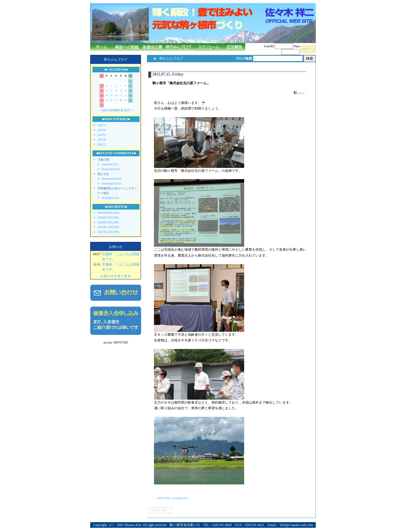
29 (126, 100)
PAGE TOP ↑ (160, 510)
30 (130, 100)
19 (111, 95)
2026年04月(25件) (108, 213)
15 (126, 91)
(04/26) (102, 130)
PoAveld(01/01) (111, 169)
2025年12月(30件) (108, 232)
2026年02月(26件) (108, 222)
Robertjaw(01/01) (112, 179)
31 (102, 105)
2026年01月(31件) (108, 227)
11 (106, 91)
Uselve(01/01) (110, 164)
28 (121, 100)
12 (111, 91)
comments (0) (179, 498)
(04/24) (102, 140)
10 (102, 91)
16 (130, 91)
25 (106, 100)
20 (116, 95)
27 (116, 100)
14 (121, 91)
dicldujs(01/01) (110, 198)
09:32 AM (164, 498)
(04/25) (102, 135)
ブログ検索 (244, 59)
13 (116, 91)
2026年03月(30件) (108, 218)
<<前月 (104, 110)
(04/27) (102, 125)
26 (111, 100)
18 (106, 95)
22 (126, 95)
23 (130, 95)
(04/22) (102, 144)
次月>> (128, 110)
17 (102, 95)
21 (121, 95)
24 (102, 100)
